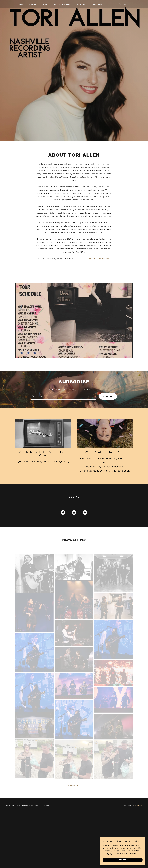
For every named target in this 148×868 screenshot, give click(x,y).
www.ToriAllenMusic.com (98, 259)
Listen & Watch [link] (62, 4)
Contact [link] (97, 4)
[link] (125, 4)
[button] (129, 4)
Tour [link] (45, 4)
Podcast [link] (82, 4)
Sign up (108, 396)
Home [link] (21, 4)
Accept (123, 860)
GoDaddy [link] (138, 805)
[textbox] (64, 396)
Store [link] (33, 4)
